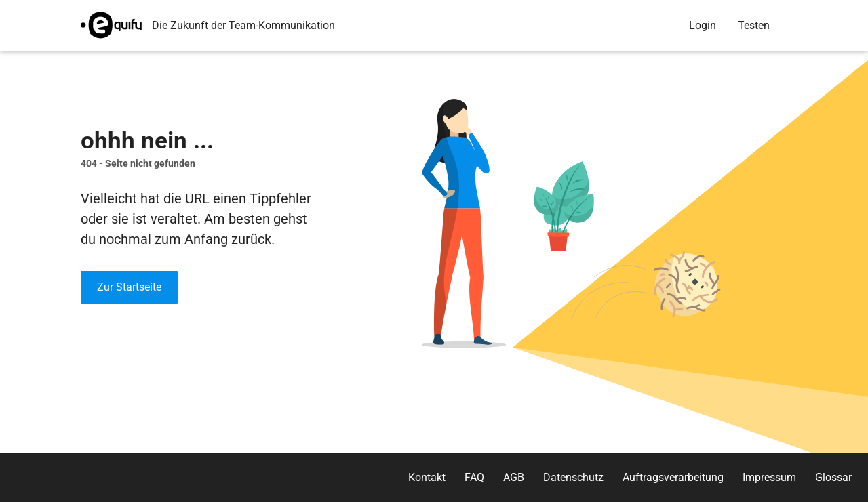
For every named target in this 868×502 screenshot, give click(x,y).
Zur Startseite (129, 287)
